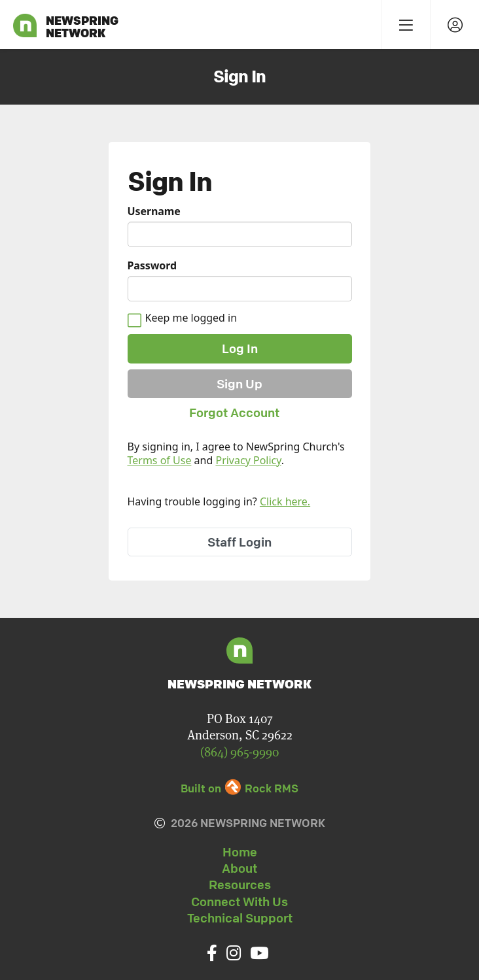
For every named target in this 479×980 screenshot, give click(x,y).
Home (240, 852)
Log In (240, 348)
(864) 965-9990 (239, 752)
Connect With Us (239, 902)
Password (152, 266)
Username (154, 211)
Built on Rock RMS (239, 788)
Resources (240, 885)
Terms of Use (160, 460)
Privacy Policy (248, 460)
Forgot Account (234, 413)
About (239, 868)
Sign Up (239, 384)
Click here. (285, 501)
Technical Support (240, 918)
